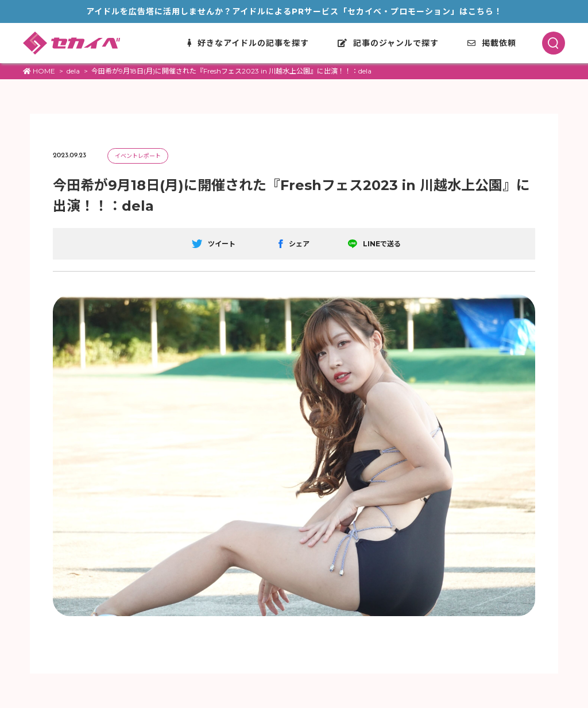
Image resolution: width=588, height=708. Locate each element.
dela (73, 71)
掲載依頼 (492, 43)
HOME (39, 71)
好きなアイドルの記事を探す (248, 43)
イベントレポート (138, 156)
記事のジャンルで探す (388, 43)
